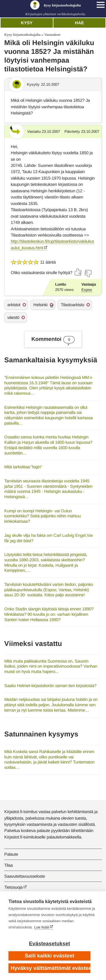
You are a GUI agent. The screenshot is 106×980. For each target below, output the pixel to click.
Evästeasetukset (50, 944)
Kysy (27, 23)
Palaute (11, 854)
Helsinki (40, 305)
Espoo (87, 290)
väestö (13, 317)
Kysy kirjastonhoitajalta (22, 35)
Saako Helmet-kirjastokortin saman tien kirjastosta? (50, 686)
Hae (79, 23)
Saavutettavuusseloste (25, 876)
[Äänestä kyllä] (78, 272)
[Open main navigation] (101, 5)
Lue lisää (42, 927)
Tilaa (8, 865)
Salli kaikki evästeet (50, 956)
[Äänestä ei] (88, 273)
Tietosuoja (13, 887)
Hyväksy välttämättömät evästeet (51, 968)
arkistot (14, 305)
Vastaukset (52, 35)
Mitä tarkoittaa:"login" (23, 467)
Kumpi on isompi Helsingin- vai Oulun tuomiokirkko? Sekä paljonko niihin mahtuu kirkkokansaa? (43, 516)
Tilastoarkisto (73, 305)
